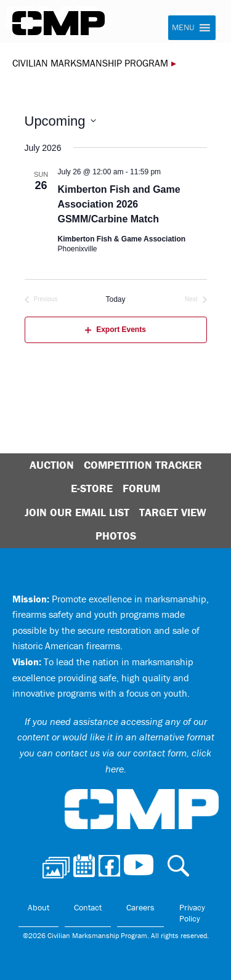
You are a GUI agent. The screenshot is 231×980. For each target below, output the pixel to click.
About (38, 907)
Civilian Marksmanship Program (59, 23)
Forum (141, 488)
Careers (140, 907)
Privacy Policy (192, 913)
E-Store (92, 488)
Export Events (115, 330)
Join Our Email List (77, 512)
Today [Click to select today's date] (115, 299)
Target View (173, 512)
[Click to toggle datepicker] (60, 121)
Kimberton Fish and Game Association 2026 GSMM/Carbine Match (119, 204)
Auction (52, 465)
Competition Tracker (143, 465)
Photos (116, 536)
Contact (88, 907)
